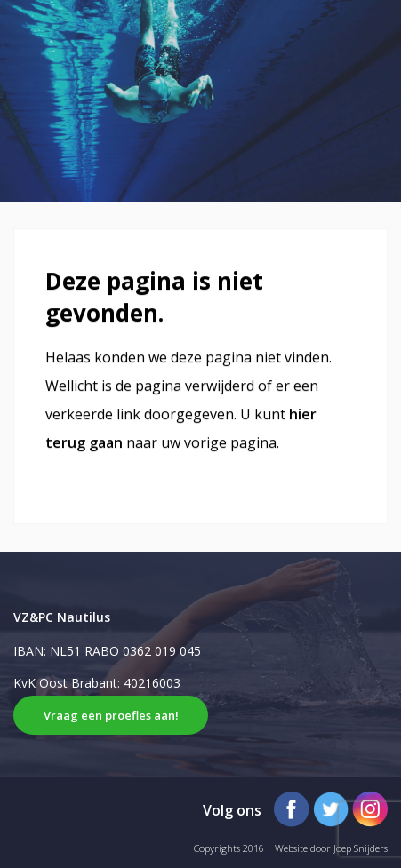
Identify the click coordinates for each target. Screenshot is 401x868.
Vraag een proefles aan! (111, 715)
